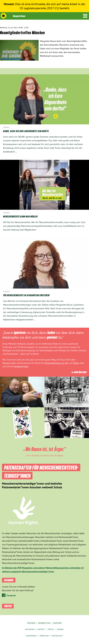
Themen (31, 623)
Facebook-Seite (21, 366)
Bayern (58, 623)
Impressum (44, 636)
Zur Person (30, 629)
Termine (60, 629)
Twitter (76, 363)
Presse (51, 629)
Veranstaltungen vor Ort (56, 363)
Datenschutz (57, 636)
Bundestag (44, 623)
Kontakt (41, 629)
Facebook (11, 595)
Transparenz (31, 636)
